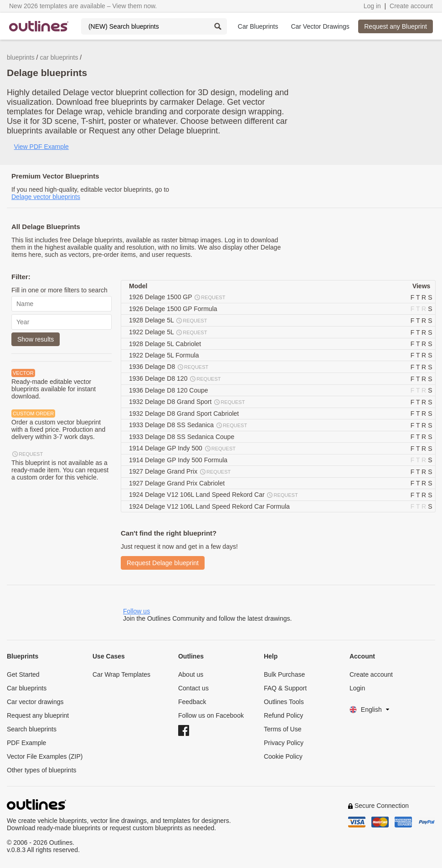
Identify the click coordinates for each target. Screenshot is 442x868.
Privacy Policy (284, 743)
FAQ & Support (285, 688)
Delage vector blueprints (46, 197)
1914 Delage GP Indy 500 (183, 449)
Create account (411, 6)
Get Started (23, 674)
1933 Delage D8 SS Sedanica (188, 425)
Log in (372, 6)
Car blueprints (27, 688)
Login (357, 688)
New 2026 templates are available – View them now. (83, 6)
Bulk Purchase (284, 674)
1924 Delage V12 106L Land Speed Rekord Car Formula (210, 506)
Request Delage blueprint (163, 563)
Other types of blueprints (42, 770)
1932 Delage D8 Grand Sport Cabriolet (185, 414)
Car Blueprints (258, 26)
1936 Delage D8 (169, 367)
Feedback (192, 702)
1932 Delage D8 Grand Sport (187, 402)
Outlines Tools (284, 702)
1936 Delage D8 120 (175, 379)
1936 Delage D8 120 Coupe (169, 390)
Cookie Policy (283, 756)
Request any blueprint (38, 715)
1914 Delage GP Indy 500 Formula (179, 460)
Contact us (193, 688)
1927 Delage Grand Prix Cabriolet (178, 483)
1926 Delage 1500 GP (177, 297)
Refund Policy (283, 715)
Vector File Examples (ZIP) (45, 756)
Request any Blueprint (396, 26)
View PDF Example (41, 147)
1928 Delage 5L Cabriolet (166, 344)
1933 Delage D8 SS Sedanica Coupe (182, 437)
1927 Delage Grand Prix (180, 472)
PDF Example (26, 743)
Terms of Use (283, 729)
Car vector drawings (35, 702)
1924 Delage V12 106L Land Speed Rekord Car (214, 495)
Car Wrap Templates (121, 674)
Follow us (136, 611)
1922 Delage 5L (168, 332)
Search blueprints (32, 729)
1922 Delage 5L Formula (165, 355)
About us (191, 674)
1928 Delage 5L (168, 321)
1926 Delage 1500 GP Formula (174, 309)
